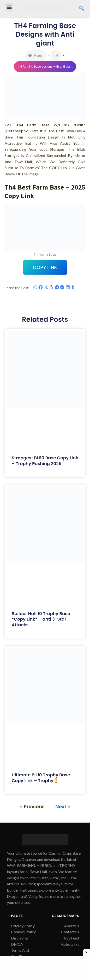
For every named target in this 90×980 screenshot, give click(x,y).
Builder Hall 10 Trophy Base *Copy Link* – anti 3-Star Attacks (41, 619)
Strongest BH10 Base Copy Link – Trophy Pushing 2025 (45, 461)
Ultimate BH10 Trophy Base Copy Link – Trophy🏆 (41, 778)
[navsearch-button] (82, 8)
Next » (63, 807)
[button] (9, 7)
